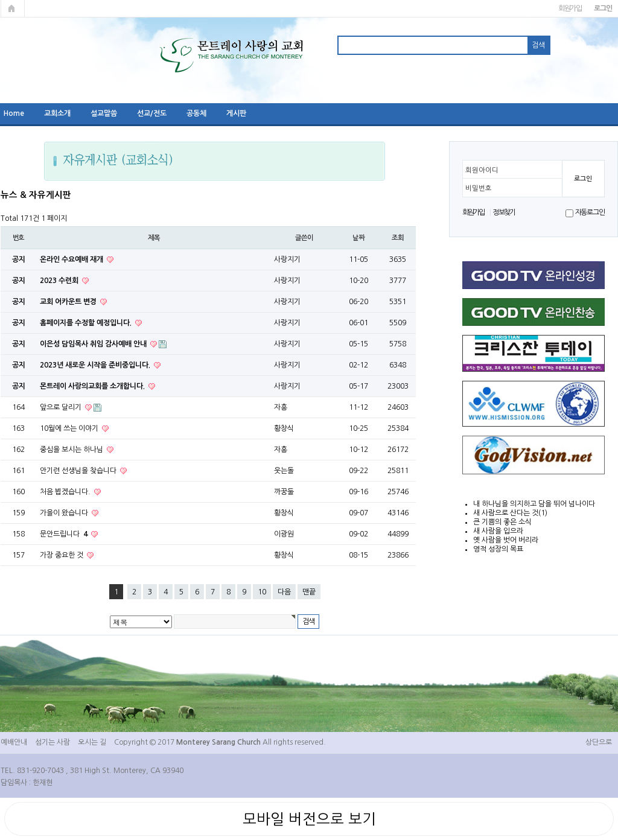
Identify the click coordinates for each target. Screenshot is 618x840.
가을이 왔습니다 (65, 513)
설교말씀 (104, 113)
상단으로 (599, 742)
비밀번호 (479, 188)
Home (14, 113)
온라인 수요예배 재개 (72, 259)
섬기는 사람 (53, 742)
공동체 (196, 113)
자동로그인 (590, 212)
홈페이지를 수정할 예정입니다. (87, 323)
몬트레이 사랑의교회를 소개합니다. (93, 386)
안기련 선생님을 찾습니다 (79, 471)
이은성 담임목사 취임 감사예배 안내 (94, 344)
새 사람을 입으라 (498, 531)
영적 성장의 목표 (498, 549)
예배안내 (14, 742)
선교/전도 (152, 113)
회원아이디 (482, 170)
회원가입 (570, 8)
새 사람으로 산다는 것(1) (510, 513)
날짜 (358, 238)
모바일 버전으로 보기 (309, 819)
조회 (398, 238)
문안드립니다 (65, 534)
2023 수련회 (60, 281)
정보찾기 (504, 212)
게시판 (236, 113)
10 (262, 592)
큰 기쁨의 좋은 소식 (502, 522)
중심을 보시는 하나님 (72, 450)
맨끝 (309, 592)
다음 (284, 592)
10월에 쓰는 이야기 (70, 428)
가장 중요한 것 (62, 555)
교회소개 (57, 113)
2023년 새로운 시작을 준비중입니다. (96, 365)
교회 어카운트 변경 (69, 302)
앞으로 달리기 (62, 407)
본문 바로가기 (0, 0)
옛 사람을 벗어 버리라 (506, 540)
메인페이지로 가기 (13, 8)
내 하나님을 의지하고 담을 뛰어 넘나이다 (534, 504)
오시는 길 (92, 742)
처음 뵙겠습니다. (66, 492)
